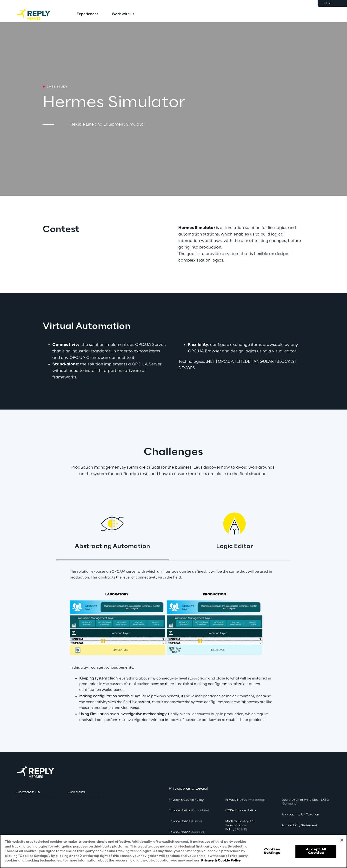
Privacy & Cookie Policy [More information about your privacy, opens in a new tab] (221, 861)
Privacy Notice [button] (189, 811)
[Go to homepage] (38, 14)
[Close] (342, 840)
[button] (37, 792)
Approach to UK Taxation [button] (300, 815)
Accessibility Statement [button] (299, 825)
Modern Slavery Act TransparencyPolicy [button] (240, 825)
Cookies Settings (272, 851)
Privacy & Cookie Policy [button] (186, 800)
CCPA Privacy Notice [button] (241, 811)
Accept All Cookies (316, 851)
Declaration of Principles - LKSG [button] (305, 802)
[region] (173, 851)
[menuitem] (87, 14)
